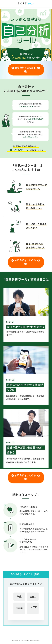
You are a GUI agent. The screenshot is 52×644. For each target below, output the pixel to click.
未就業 (19, 608)
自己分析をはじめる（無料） (28, 70)
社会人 (33, 597)
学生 (19, 597)
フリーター (33, 608)
